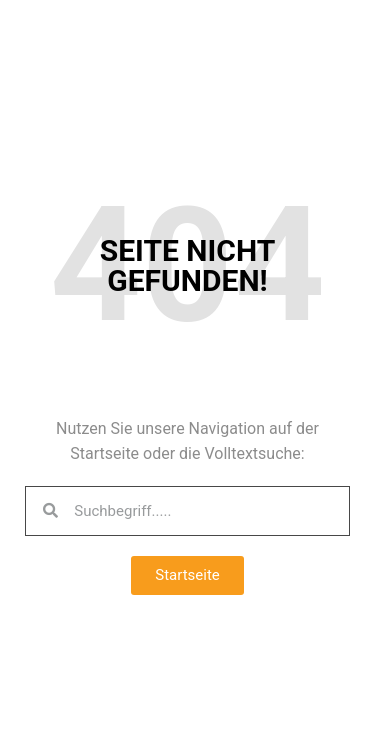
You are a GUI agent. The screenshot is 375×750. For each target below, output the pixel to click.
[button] (187, 575)
